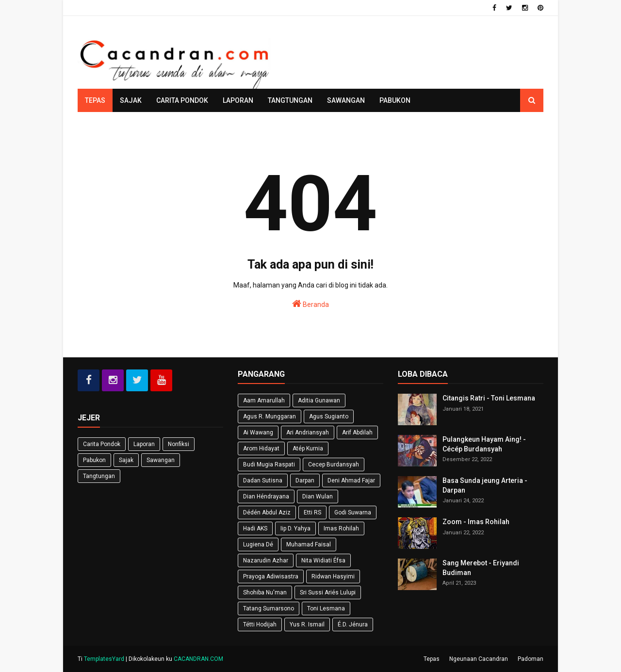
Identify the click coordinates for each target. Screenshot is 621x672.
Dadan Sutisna (263, 480)
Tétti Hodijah (260, 624)
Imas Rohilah (341, 528)
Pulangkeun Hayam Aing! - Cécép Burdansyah (484, 444)
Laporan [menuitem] (238, 100)
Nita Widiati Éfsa (323, 560)
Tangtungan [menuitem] (290, 100)
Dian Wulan (318, 496)
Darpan (305, 480)
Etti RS (312, 512)
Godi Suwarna (353, 512)
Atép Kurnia (308, 448)
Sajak (126, 460)
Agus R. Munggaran (270, 416)
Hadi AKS (255, 528)
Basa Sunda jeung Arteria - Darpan (485, 485)
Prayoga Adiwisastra (271, 576)
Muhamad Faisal (309, 544)
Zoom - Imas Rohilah (476, 522)
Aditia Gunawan (319, 400)
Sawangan (161, 460)
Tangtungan (99, 476)
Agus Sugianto (329, 416)
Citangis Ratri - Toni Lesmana (489, 398)
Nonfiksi (179, 444)
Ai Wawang (258, 432)
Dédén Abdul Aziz (267, 512)
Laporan (144, 444)
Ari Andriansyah (308, 432)
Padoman (531, 659)
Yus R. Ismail (307, 624)
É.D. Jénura (353, 624)
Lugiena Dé (258, 544)
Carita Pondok (102, 444)
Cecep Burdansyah (334, 464)
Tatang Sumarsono (269, 608)
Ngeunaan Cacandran (479, 659)
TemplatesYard (104, 659)
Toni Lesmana (326, 608)
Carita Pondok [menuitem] (182, 100)
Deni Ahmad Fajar (351, 480)
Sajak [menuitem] (131, 100)
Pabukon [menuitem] (395, 100)
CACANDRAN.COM (198, 659)
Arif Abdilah (357, 432)
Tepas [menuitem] (95, 100)
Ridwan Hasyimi (333, 576)
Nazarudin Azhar (266, 560)
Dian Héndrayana (266, 496)
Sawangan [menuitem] (346, 100)
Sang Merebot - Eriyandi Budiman (481, 568)
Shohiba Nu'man (265, 592)
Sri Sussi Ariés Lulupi (328, 592)
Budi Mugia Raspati (269, 464)
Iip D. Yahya (295, 528)
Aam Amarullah (264, 400)
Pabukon (94, 460)
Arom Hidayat (261, 448)
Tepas (432, 659)
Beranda (310, 304)
